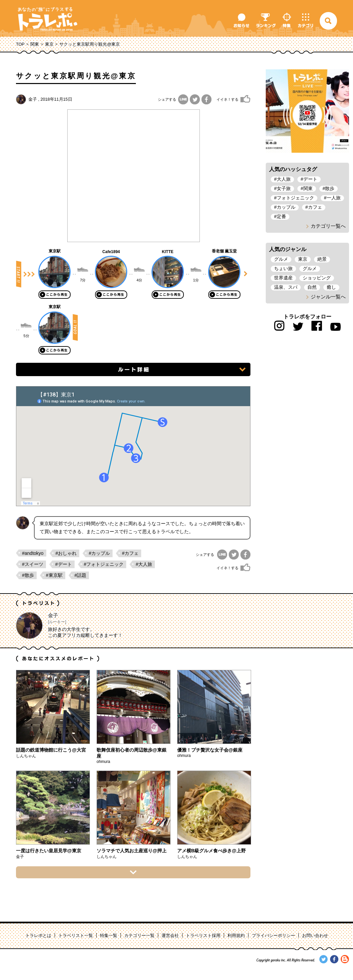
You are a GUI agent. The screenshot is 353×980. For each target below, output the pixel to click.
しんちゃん (26, 756)
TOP (20, 44)
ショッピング (317, 278)
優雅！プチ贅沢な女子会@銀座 (210, 750)
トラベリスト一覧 (76, 936)
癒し (331, 287)
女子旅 (284, 188)
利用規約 (236, 936)
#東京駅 (54, 575)
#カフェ (130, 553)
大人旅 (284, 179)
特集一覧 (109, 936)
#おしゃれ (66, 553)
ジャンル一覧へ (328, 297)
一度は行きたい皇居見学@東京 (49, 851)
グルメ (281, 259)
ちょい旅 (283, 268)
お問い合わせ (315, 936)
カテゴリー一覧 (139, 936)
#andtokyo (33, 553)
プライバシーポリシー (273, 936)
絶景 (322, 259)
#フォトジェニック (104, 564)
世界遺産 (283, 278)
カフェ (315, 207)
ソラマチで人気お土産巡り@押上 (132, 851)
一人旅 (334, 198)
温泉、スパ (286, 287)
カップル (286, 207)
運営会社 (170, 936)
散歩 (330, 188)
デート (310, 179)
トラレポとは (38, 936)
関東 (35, 44)
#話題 (81, 575)
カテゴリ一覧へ (328, 226)
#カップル (99, 553)
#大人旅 (144, 564)
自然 (312, 287)
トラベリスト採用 (203, 936)
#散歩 (28, 575)
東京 (49, 44)
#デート (64, 564)
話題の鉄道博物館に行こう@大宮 (51, 750)
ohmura (103, 762)
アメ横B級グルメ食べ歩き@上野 (211, 851)
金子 (33, 99)
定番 (281, 216)
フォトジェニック (295, 198)
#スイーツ (33, 564)
